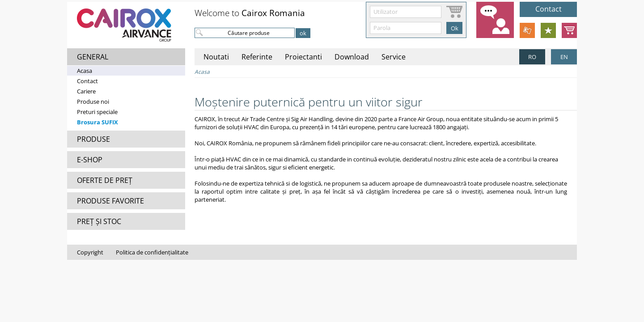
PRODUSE (93, 139)
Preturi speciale (97, 112)
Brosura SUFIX (97, 122)
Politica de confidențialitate (152, 252)
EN (564, 57)
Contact (87, 81)
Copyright (90, 252)
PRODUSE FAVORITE (110, 201)
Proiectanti (303, 57)
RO (532, 57)
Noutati (216, 57)
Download (352, 57)
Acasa (85, 71)
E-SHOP (90, 160)
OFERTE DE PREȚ (105, 180)
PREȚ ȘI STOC (99, 221)
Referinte (257, 57)
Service (394, 57)
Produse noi (93, 102)
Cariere (86, 91)
